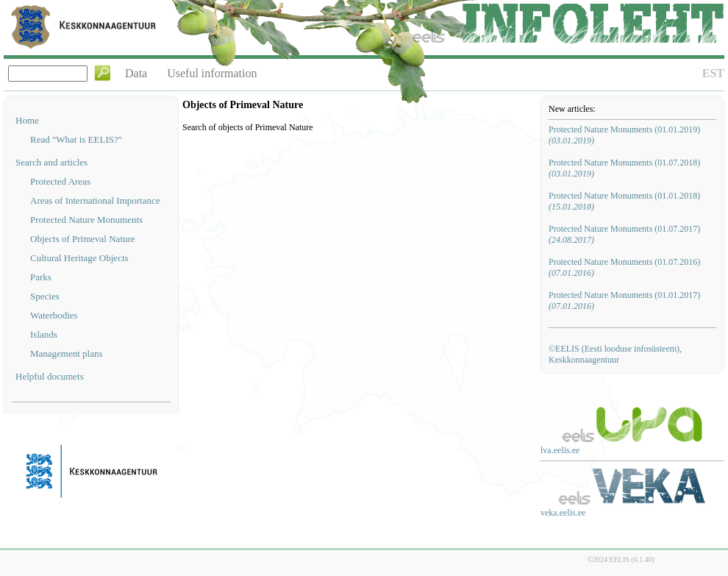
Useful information (212, 73)
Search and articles (51, 162)
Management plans (67, 353)
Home (27, 120)
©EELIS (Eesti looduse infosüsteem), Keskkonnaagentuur (615, 354)
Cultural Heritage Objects (79, 258)
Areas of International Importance (95, 200)
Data (136, 73)
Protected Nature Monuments (86, 220)
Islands (44, 334)
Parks (41, 277)
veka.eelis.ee (563, 513)
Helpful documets (50, 376)
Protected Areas (60, 181)
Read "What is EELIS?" (76, 139)
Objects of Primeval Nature (83, 239)
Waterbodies (54, 315)
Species (45, 296)
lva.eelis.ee (560, 450)
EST (713, 73)
